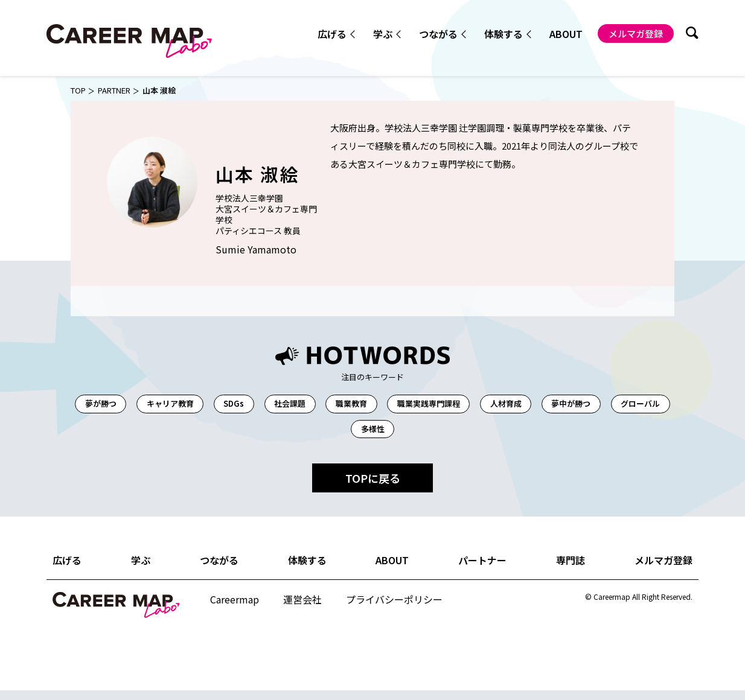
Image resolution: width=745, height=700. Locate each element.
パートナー (483, 570)
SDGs (259, 404)
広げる (331, 34)
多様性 (410, 434)
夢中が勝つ (629, 404)
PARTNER (117, 90)
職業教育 (389, 404)
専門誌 (571, 570)
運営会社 (302, 607)
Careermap (234, 606)
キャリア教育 (188, 404)
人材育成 (557, 404)
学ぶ (382, 34)
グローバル (343, 434)
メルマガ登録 (636, 32)
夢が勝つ (112, 404)
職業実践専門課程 (473, 404)
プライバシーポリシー (394, 607)
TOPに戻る (373, 488)
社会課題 (322, 404)
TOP (79, 90)
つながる (437, 34)
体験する (502, 34)
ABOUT (565, 33)
